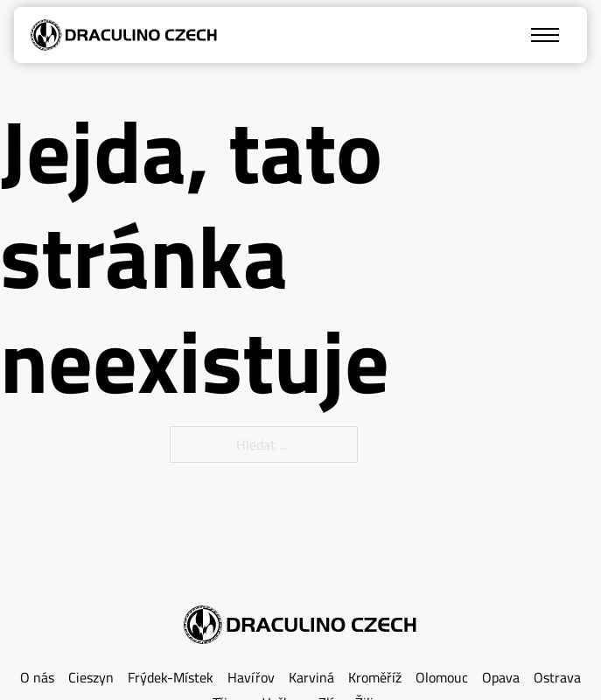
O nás (37, 678)
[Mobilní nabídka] (545, 35)
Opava (501, 678)
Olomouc (442, 678)
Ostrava (557, 678)
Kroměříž (375, 678)
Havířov (251, 678)
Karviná (311, 678)
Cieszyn (91, 678)
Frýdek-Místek (171, 678)
